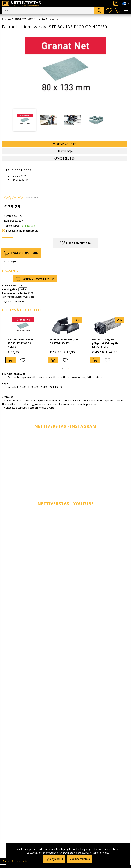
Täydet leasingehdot (13, 302)
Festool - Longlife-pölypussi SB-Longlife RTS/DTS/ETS (105, 343)
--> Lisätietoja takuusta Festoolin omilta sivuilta (28, 408)
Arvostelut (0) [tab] (65, 158)
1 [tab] (63, 368)
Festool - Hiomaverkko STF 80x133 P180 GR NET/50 (21, 343)
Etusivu (6, 19)
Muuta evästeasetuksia (14, 861)
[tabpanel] (25, 120)
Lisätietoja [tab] (65, 151)
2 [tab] (68, 368)
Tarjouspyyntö (10, 261)
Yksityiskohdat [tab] (65, 144)
